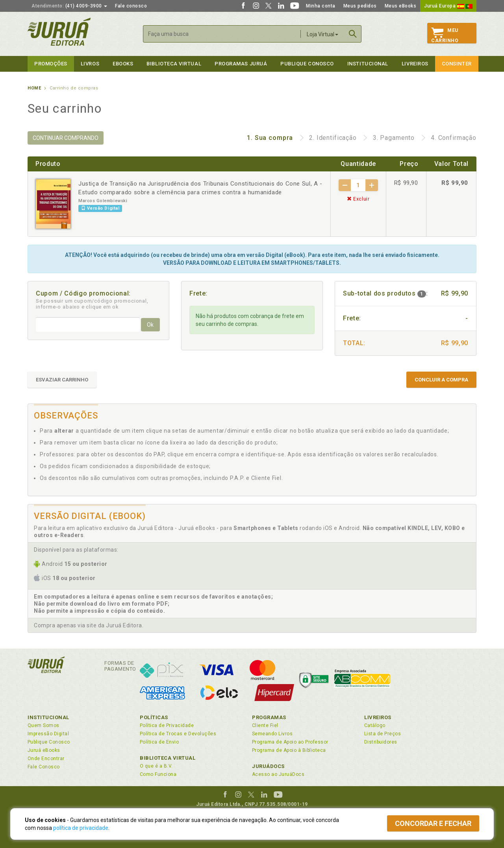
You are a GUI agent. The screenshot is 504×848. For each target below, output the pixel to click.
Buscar (353, 34)
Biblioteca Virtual (168, 758)
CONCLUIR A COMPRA (441, 380)
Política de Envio (159, 742)
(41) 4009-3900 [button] (69, 6)
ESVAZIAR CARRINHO (62, 380)
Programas (269, 717)
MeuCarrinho (445, 35)
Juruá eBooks (44, 750)
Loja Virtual (322, 34)
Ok (150, 325)
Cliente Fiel (265, 725)
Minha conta (321, 6)
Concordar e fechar (433, 823)
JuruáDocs (268, 766)
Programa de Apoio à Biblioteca (289, 750)
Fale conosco (131, 6)
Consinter (457, 64)
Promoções (51, 64)
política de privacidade (81, 828)
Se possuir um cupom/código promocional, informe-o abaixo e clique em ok (92, 304)
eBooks (123, 64)
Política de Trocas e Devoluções (178, 734)
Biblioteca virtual (174, 64)
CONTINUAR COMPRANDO (66, 138)
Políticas (154, 717)
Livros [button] (90, 64)
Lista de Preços (383, 734)
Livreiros (415, 64)
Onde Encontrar (46, 759)
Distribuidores (381, 742)
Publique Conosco (307, 64)
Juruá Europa (448, 6)
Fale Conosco (44, 767)
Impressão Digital (48, 734)
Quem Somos (44, 725)
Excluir (358, 199)
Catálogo (375, 725)
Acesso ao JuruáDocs (278, 774)
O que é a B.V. (156, 766)
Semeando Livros (272, 734)
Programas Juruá (241, 64)
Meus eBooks (401, 6)
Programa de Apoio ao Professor (290, 742)
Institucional (368, 64)
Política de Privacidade (167, 725)
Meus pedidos (360, 6)
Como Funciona (158, 774)
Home (34, 88)
